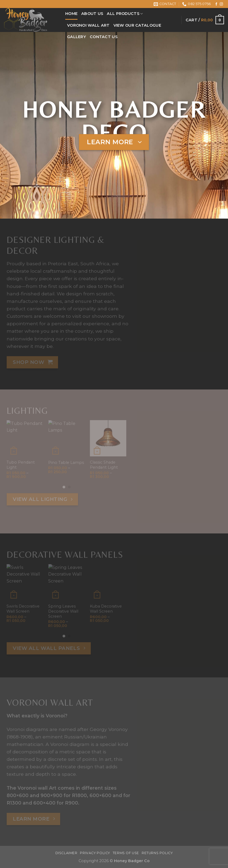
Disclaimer (66, 853)
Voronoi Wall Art (88, 25)
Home (71, 14)
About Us (92, 14)
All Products (125, 14)
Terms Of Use (126, 853)
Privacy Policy (95, 853)
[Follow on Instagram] (221, 4)
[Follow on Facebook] (216, 4)
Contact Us (104, 37)
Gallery (77, 37)
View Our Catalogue (137, 25)
